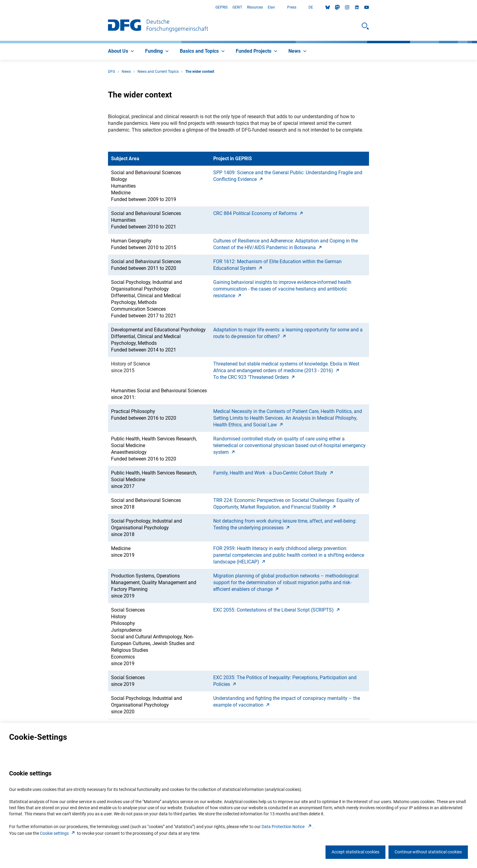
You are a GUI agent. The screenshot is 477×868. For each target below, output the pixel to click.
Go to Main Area (0, 7)
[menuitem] (122, 51)
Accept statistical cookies (355, 852)
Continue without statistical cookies (428, 852)
